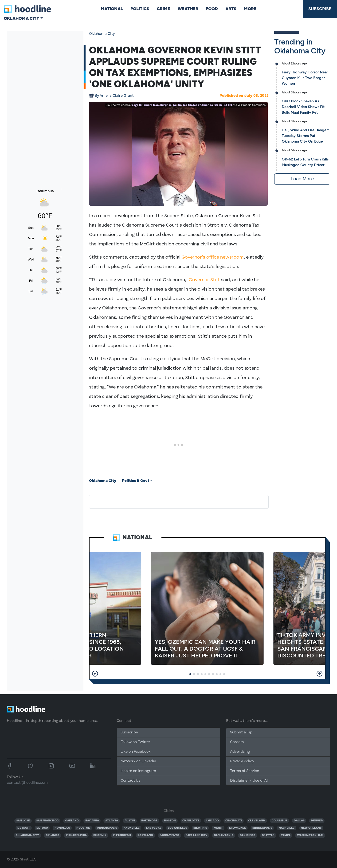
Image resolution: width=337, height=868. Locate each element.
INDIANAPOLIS (107, 828)
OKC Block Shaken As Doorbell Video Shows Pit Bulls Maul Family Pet (303, 107)
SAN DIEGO (248, 835)
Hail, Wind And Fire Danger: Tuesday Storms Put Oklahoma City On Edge (305, 136)
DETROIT (24, 828)
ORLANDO (53, 835)
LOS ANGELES (177, 828)
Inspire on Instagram (138, 771)
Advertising (240, 752)
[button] (95, 674)
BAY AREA (92, 821)
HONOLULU (62, 828)
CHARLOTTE (191, 821)
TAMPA (286, 835)
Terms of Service (245, 771)
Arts (231, 9)
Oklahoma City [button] (22, 18)
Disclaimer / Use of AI (249, 781)
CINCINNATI (234, 821)
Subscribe (320, 9)
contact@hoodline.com (27, 783)
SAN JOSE (23, 821)
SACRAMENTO (169, 835)
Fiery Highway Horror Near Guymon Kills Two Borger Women (305, 78)
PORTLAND (145, 835)
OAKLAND (72, 821)
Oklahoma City (102, 34)
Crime (163, 9)
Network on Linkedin (138, 761)
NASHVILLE (287, 828)
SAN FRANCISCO (47, 821)
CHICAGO (212, 821)
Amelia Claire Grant (114, 96)
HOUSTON (83, 828)
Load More (302, 179)
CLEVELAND (257, 821)
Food (212, 9)
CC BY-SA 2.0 (223, 105)
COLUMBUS (279, 821)
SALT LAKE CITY (197, 835)
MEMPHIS (200, 828)
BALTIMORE (149, 821)
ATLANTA (112, 821)
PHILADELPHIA (76, 835)
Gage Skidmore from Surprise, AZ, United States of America (172, 105)
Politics (140, 9)
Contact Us (130, 781)
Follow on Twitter (135, 742)
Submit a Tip (241, 732)
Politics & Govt (136, 481)
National (112, 9)
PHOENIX (100, 835)
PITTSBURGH (122, 835)
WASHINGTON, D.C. (310, 835)
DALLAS (299, 821)
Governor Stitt (204, 280)
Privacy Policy (242, 761)
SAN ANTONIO (224, 835)
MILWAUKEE (238, 828)
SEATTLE (268, 835)
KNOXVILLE (132, 828)
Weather (188, 9)
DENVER (317, 821)
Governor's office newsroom (213, 257)
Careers (237, 742)
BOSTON (170, 821)
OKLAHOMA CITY (27, 835)
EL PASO (42, 828)
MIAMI (218, 828)
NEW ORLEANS (311, 828)
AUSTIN (130, 821)
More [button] (250, 9)
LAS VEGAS (154, 828)
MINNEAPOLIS (262, 828)
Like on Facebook (135, 752)
